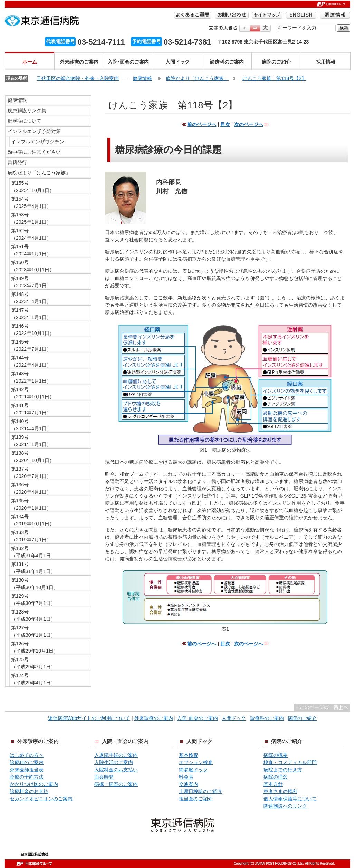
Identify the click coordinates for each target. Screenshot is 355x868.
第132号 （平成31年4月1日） (33, 552)
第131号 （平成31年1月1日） (33, 568)
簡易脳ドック (193, 770)
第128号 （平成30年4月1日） (33, 615)
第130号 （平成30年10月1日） (35, 584)
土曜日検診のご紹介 (201, 791)
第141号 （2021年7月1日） (31, 409)
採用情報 (326, 62)
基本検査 (189, 755)
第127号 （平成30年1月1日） (33, 631)
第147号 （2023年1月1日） (31, 314)
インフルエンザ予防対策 (34, 131)
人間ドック (177, 62)
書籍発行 (17, 162)
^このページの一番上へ (322, 707)
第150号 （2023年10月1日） (33, 266)
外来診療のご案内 (79, 62)
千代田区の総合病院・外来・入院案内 (78, 78)
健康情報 (142, 78)
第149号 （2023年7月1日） (31, 282)
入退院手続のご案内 (116, 755)
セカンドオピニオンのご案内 (41, 799)
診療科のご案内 (227, 62)
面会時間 (104, 777)
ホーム (30, 62)
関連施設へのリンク (285, 806)
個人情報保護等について (290, 799)
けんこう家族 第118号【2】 (274, 78)
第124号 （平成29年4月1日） (33, 679)
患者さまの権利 (280, 791)
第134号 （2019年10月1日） (33, 520)
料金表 (186, 777)
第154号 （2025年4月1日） (31, 202)
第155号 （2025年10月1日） (33, 187)
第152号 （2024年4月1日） (31, 234)
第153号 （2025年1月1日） (31, 218)
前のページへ (202, 124)
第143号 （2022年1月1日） (31, 377)
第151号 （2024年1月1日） (31, 250)
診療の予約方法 (27, 777)
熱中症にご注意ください (34, 152)
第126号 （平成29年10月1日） (35, 647)
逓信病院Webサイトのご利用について (89, 718)
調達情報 (335, 15)
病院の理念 (276, 777)
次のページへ (249, 124)
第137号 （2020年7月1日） (31, 472)
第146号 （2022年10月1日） (33, 330)
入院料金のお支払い (116, 770)
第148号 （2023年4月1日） (31, 298)
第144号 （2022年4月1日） (31, 361)
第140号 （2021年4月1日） (31, 425)
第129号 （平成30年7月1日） (33, 600)
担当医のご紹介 (196, 799)
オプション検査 (196, 762)
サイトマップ (267, 15)
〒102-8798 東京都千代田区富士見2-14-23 (263, 42)
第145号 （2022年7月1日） (31, 345)
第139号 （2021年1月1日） (31, 441)
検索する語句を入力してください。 (277, 24)
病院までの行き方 (283, 770)
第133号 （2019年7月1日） (31, 536)
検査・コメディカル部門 (290, 762)
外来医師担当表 (27, 770)
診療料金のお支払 (29, 791)
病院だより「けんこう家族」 (197, 78)
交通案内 (189, 784)
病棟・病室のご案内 (116, 784)
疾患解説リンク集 (27, 110)
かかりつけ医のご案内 (34, 784)
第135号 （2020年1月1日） (31, 504)
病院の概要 (276, 755)
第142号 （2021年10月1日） (33, 393)
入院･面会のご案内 (128, 62)
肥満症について (25, 121)
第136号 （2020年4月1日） (31, 488)
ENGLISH (301, 15)
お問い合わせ (232, 15)
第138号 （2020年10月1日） (33, 457)
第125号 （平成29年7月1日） (33, 663)
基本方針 (273, 784)
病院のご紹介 (276, 62)
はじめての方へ (27, 755)
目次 (225, 124)
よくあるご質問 (193, 15)
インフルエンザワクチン (38, 142)
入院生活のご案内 (114, 762)
